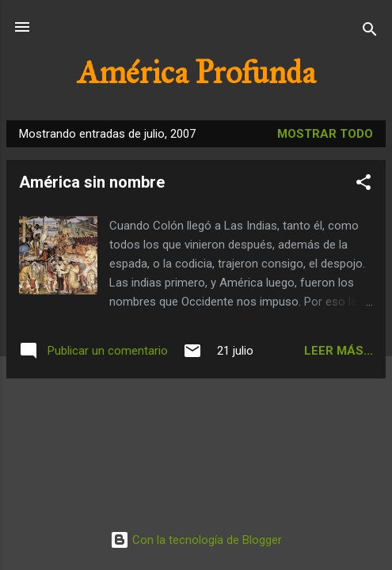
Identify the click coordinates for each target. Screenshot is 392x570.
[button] (363, 185)
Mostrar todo (325, 134)
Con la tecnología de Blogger (196, 540)
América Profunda (196, 72)
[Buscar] (370, 32)
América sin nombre (92, 182)
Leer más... (339, 351)
